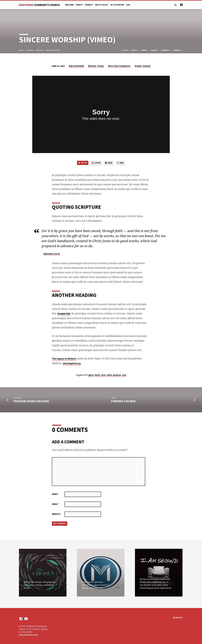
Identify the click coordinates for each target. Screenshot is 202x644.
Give (128, 5)
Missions (40, 50)
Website (56, 515)
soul (124, 376)
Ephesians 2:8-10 (52, 256)
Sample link (64, 314)
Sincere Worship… (54, 50)
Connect (89, 5)
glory (91, 376)
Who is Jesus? (102, 5)
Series (145, 50)
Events (79, 5)
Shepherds (39, 5)
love (103, 376)
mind (109, 376)
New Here (69, 5)
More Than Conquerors (119, 66)
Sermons (30, 50)
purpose (117, 376)
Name (55, 495)
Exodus (138, 66)
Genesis (147, 66)
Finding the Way (123, 402)
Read (110, 163)
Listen (96, 163)
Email (55, 505)
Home (21, 50)
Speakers (166, 50)
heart (97, 376)
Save (122, 163)
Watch (80, 163)
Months (178, 50)
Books (155, 50)
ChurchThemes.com (28, 635)
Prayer (101, 66)
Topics (135, 50)
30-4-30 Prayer (117, 5)
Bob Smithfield (76, 66)
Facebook (178, 618)
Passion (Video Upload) (31, 402)
